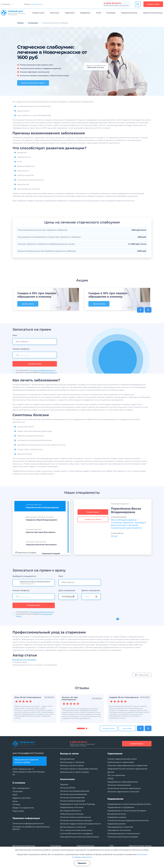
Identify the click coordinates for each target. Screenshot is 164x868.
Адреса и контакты (22, 798)
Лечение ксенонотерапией (73, 794)
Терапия (64, 785)
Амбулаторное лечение (72, 814)
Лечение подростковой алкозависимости (80, 824)
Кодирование (85, 13)
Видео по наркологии (23, 808)
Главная (20, 23)
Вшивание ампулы (117, 814)
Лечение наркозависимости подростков (127, 765)
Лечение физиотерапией (73, 801)
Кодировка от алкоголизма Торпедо (78, 804)
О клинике (6, 4)
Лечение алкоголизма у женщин (76, 820)
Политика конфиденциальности (28, 823)
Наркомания (70, 13)
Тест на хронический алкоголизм (76, 830)
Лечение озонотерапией (72, 798)
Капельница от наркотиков (121, 762)
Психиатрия (111, 13)
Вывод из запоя (38, 13)
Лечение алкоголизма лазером (123, 837)
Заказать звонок (153, 4)
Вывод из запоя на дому (72, 765)
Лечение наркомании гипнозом (123, 792)
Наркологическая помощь (153, 13)
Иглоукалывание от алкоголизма (124, 834)
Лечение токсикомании (119, 785)
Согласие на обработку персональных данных (31, 828)
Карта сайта (18, 811)
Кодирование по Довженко (121, 807)
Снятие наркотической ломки (122, 759)
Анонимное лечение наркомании (124, 788)
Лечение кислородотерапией (75, 791)
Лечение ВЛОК (68, 788)
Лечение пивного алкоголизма (75, 817)
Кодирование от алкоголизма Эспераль (127, 811)
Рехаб (98, 13)
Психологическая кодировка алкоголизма (128, 820)
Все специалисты (21, 788)
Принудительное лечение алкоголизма (79, 837)
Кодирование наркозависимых (123, 782)
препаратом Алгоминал (119, 830)
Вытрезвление (67, 759)
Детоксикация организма (24, 846)
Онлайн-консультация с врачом (33, 83)
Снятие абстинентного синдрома (76, 834)
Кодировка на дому (117, 817)
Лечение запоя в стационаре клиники (79, 769)
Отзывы (16, 804)
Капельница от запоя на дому (74, 772)
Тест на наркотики (116, 775)
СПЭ (111, 846)
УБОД (110, 779)
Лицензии (18, 791)
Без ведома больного (71, 811)
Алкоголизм (55, 13)
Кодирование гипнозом (72, 807)
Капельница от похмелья (72, 762)
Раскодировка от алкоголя (120, 827)
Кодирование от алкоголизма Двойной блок (129, 804)
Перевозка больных (85, 846)
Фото (15, 795)
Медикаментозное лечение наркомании (127, 769)
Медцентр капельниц (129, 13)
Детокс (111, 772)
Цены (15, 801)
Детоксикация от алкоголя (73, 827)
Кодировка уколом (117, 824)
